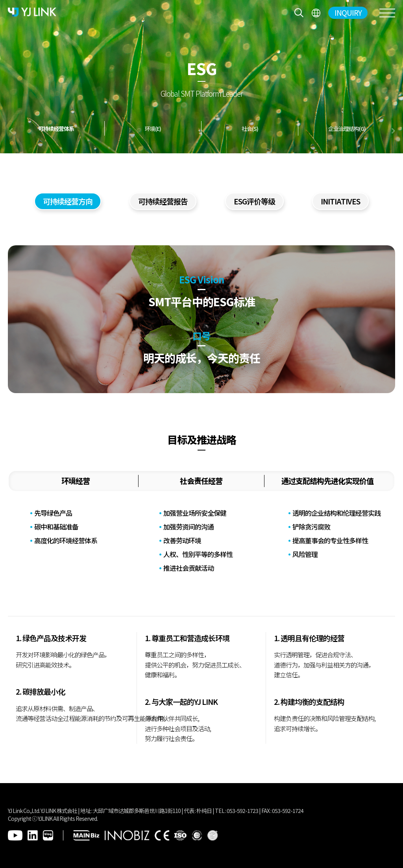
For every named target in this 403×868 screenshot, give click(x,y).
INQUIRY (348, 12)
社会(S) (250, 129)
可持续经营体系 (56, 129)
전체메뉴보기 (316, 13)
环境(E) (153, 129)
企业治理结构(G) (347, 129)
